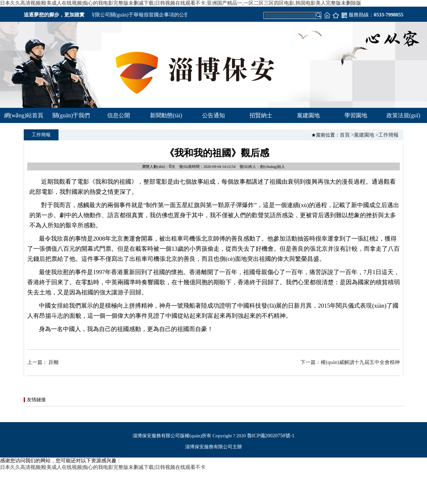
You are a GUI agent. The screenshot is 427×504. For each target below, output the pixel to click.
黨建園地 (308, 115)
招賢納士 (261, 115)
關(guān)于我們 (71, 115)
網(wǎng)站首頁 (24, 115)
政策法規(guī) (403, 115)
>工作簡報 (387, 135)
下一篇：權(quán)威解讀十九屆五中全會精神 (350, 362)
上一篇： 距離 (43, 362)
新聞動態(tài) (166, 115)
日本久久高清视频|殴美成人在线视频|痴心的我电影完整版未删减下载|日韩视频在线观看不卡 (103, 467)
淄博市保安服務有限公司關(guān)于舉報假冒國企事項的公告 (124, 15)
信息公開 (119, 115)
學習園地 (356, 115)
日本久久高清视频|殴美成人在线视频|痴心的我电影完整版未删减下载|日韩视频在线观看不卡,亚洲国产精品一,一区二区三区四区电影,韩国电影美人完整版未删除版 (181, 3)
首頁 (345, 135)
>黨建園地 (363, 135)
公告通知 (213, 115)
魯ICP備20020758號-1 (271, 436)
